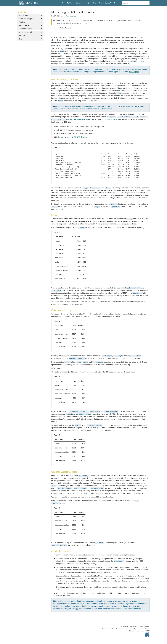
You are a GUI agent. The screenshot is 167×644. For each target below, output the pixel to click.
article (74, 16)
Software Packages (30, 19)
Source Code (104, 3)
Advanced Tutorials (30, 29)
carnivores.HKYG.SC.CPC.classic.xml (75, 137)
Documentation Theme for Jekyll (126, 629)
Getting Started (30, 15)
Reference (30, 36)
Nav (70, 3)
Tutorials (30, 22)
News (116, 3)
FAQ (87, 3)
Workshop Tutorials (30, 32)
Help (94, 3)
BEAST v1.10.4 (113, 119)
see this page (134, 72)
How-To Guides (30, 25)
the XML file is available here (78, 119)
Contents (79, 3)
